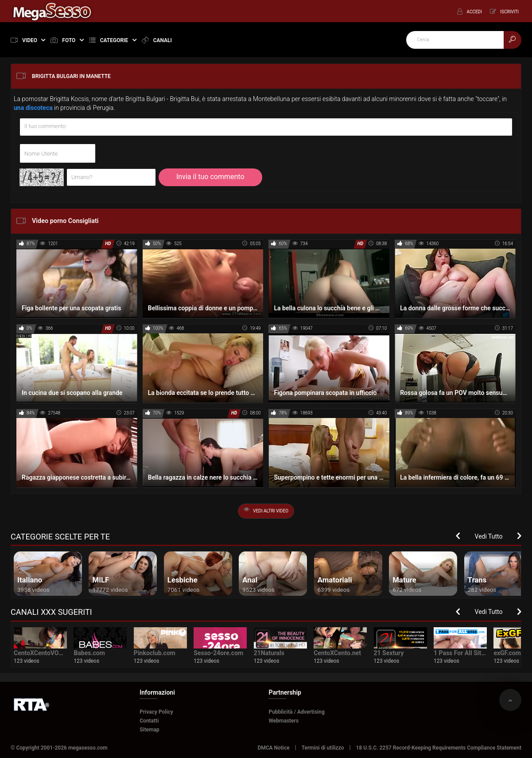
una (19, 108)
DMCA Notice (273, 748)
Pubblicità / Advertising (296, 712)
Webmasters (283, 721)
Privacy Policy (156, 712)
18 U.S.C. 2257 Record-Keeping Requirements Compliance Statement (439, 748)
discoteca (39, 108)
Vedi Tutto (489, 536)
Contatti (149, 721)
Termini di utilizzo (323, 748)
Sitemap (150, 730)
